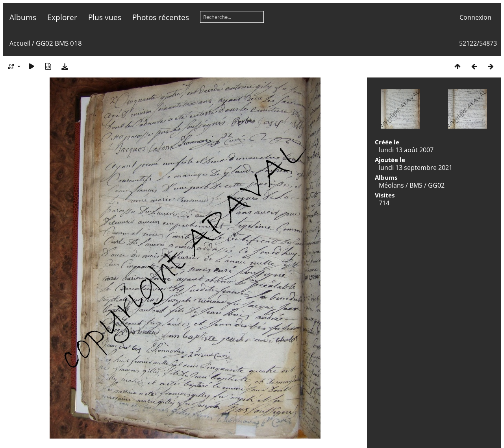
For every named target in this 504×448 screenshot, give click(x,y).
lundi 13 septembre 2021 (416, 168)
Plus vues (105, 17)
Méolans (391, 185)
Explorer (62, 17)
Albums (23, 17)
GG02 (436, 185)
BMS (416, 185)
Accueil (20, 43)
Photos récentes (161, 17)
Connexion (475, 17)
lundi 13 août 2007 (406, 150)
